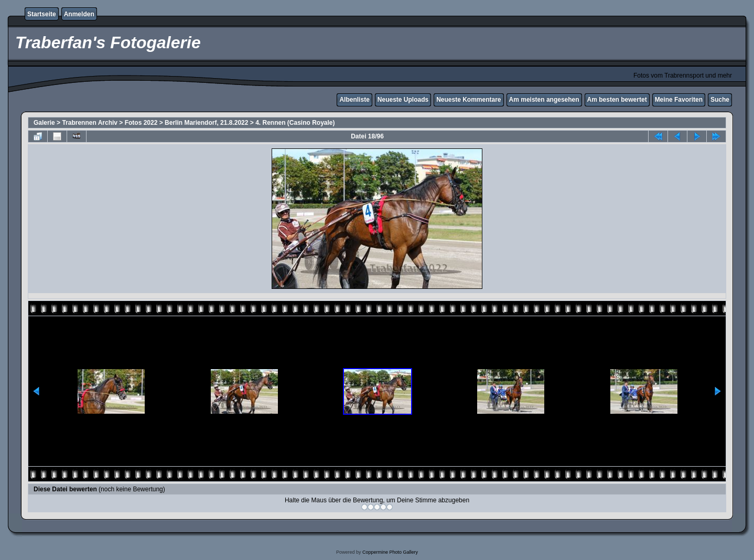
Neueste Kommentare (468, 100)
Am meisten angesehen (544, 100)
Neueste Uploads (403, 100)
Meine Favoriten (679, 100)
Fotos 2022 (141, 123)
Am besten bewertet (617, 100)
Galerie (44, 123)
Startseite (42, 14)
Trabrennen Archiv (90, 123)
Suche (720, 100)
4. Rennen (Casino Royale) (295, 123)
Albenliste (354, 100)
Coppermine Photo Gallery (390, 552)
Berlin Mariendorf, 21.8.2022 (206, 123)
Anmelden (79, 14)
